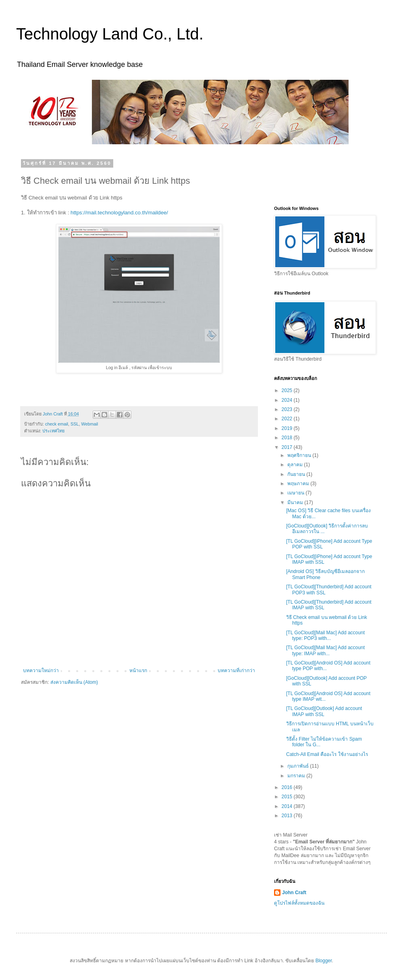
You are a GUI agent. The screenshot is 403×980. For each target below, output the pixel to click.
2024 (288, 400)
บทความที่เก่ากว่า (236, 671)
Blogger (324, 961)
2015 (288, 797)
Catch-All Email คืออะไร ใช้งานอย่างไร (327, 754)
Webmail (89, 424)
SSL (75, 424)
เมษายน (296, 493)
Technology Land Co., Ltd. (110, 34)
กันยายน (297, 474)
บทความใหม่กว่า (41, 671)
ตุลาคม (296, 465)
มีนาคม (296, 502)
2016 (288, 787)
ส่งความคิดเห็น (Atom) (74, 682)
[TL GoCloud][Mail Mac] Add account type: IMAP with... (325, 650)
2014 (288, 806)
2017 (288, 447)
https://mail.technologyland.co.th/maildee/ (119, 213)
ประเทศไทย (53, 431)
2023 (288, 409)
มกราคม (297, 776)
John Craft (294, 893)
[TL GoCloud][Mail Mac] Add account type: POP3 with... (325, 635)
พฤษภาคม (299, 484)
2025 (288, 390)
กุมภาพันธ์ (299, 766)
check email (57, 424)
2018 (288, 438)
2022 (288, 419)
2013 (288, 816)
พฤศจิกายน (300, 455)
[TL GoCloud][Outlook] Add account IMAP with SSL (324, 711)
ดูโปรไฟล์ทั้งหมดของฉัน (299, 903)
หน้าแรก (138, 671)
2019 (288, 428)
